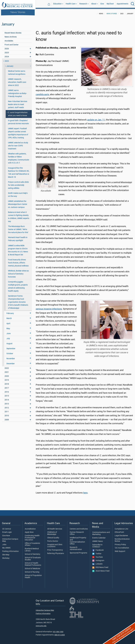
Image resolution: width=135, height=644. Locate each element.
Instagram (98, 559)
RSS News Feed (100, 566)
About (94, 4)
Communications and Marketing (101, 532)
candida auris (42, 93)
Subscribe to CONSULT (97, 544)
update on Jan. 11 (96, 118)
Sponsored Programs (78, 551)
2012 (7, 406)
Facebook (98, 549)
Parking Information (10, 550)
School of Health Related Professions (33, 563)
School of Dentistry (32, 553)
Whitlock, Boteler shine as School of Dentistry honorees (18, 272)
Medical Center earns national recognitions (17, 71)
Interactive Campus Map (10, 539)
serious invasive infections (49, 307)
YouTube (97, 556)
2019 (7, 378)
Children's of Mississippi (52, 532)
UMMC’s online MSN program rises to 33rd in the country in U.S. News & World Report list (18, 249)
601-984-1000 (58, 630)
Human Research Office (77, 532)
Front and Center (12, 43)
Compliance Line (121, 527)
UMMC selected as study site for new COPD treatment (18, 144)
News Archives (11, 35)
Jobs (4, 543)
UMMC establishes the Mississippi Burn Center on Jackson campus (18, 203)
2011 (7, 410)
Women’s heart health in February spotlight (18, 237)
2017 (7, 386)
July (8, 337)
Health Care (70, 4)
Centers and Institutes (79, 527)
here (85, 491)
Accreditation (30, 527)
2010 (7, 414)
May (8, 327)
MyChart (110, 4)
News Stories (18, 12)
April (8, 322)
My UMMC (6, 546)
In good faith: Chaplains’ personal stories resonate (18, 120)
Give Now (6, 534)
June (9, 332)
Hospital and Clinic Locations (55, 544)
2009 (7, 418)
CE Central (7, 527)
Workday (6, 557)
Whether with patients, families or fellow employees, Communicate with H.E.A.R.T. (19, 157)
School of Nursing (32, 570)
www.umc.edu (41, 624)
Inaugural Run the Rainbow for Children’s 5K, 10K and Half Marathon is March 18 (19, 171)
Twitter (97, 552)
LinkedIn (97, 562)
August (9, 342)
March (9, 317)
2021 (7, 371)
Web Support (120, 550)
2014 (7, 398)
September (11, 347)
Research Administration (76, 547)
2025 (7, 51)
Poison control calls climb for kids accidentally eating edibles (18, 184)
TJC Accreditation (122, 546)
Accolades (9, 39)
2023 (7, 60)
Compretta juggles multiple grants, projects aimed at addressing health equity (18, 285)
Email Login (7, 531)
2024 (7, 55)
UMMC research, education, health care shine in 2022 (17, 81)
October (10, 352)
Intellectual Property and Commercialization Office (78, 539)
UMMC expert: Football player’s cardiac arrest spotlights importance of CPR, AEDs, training (18, 132)
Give (102, 4)
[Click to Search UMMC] (133, 4)
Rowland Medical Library (32, 548)
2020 (7, 375)
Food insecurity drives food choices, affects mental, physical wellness (18, 261)
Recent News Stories (13, 31)
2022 (7, 367)
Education (57, 4)
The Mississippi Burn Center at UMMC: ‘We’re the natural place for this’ (18, 228)
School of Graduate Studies (33, 557)
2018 (7, 382)
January (10, 65)
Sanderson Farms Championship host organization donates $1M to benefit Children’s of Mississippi (18, 300)
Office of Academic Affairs (32, 543)
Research (83, 4)
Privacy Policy (120, 543)
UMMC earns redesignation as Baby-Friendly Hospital (17, 92)
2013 (7, 402)
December (11, 362)
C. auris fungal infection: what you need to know (18, 112)
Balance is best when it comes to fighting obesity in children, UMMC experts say (19, 215)
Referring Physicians (56, 552)
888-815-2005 (60, 633)
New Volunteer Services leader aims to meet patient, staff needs (18, 103)
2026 (7, 47)
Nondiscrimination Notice (122, 539)
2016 (7, 390)
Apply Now (29, 531)
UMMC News (98, 540)
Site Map (6, 553)
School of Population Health (33, 575)
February (10, 312)
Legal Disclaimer (121, 534)
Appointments (122, 4)
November (11, 357)
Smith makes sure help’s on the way (18, 193)
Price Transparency (55, 548)
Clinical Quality (53, 536)
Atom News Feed (101, 569)
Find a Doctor (53, 540)
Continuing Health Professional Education (32, 536)
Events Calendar (99, 536)
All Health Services (55, 527)
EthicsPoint (119, 531)
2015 (7, 394)
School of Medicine (32, 567)
